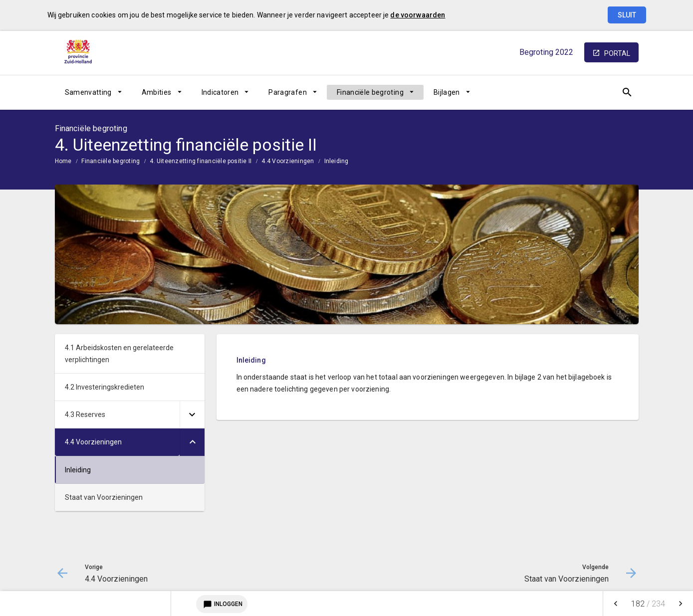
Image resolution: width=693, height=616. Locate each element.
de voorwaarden (418, 15)
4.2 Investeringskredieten (105, 387)
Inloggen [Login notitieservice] (222, 604)
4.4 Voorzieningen (288, 161)
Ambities (157, 92)
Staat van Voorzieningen (104, 497)
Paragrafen (288, 92)
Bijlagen (447, 92)
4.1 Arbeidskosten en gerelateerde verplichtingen (119, 354)
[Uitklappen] (192, 415)
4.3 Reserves (85, 414)
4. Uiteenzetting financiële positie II (201, 161)
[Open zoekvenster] (627, 92)
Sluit (627, 15)
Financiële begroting (370, 92)
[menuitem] (93, 92)
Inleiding (337, 161)
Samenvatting (88, 92)
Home (63, 161)
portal (617, 53)
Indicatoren (220, 92)
